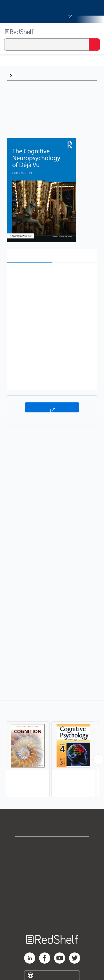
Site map (52, 919)
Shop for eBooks (52, 845)
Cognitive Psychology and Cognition (52, 75)
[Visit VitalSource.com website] (52, 12)
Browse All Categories (29, 61)
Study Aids (75, 61)
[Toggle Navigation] (94, 32)
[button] (51, 275)
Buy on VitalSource (52, 407)
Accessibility (52, 906)
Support (52, 858)
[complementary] (52, 749)
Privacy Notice (52, 870)
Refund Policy (52, 894)
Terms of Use (52, 882)
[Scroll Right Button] (98, 759)
